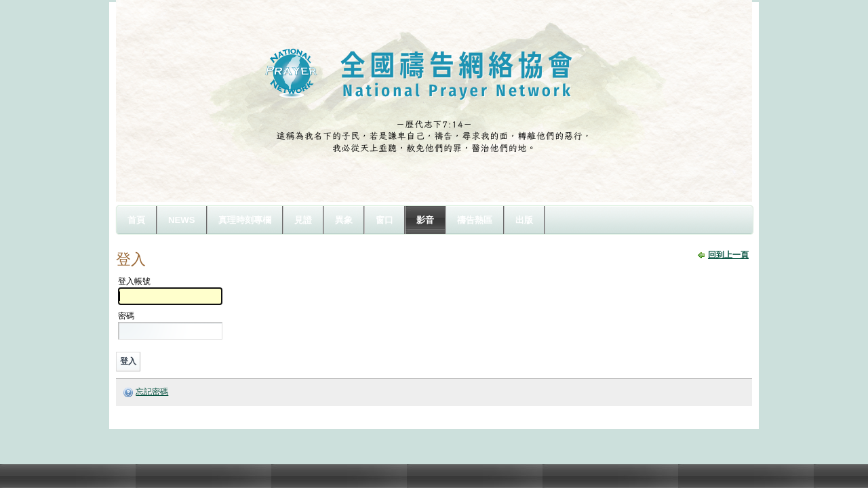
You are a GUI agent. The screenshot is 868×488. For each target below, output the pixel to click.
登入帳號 (134, 281)
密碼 (126, 316)
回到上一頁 (728, 255)
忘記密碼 (152, 392)
